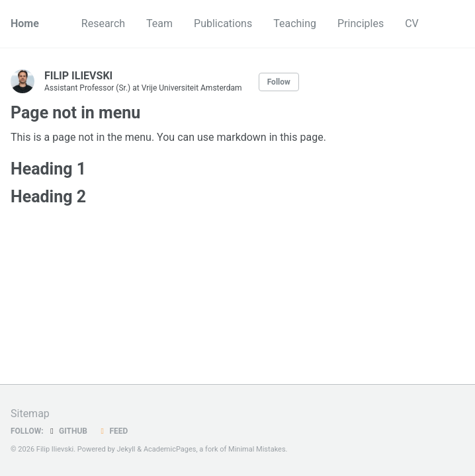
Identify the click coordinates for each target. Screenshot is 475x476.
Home (25, 23)
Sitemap (30, 414)
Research (103, 23)
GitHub (67, 431)
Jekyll (126, 449)
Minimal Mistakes (257, 449)
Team (159, 23)
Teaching (295, 23)
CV (412, 23)
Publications (223, 23)
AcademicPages (170, 449)
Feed (112, 431)
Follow (279, 82)
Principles (361, 23)
